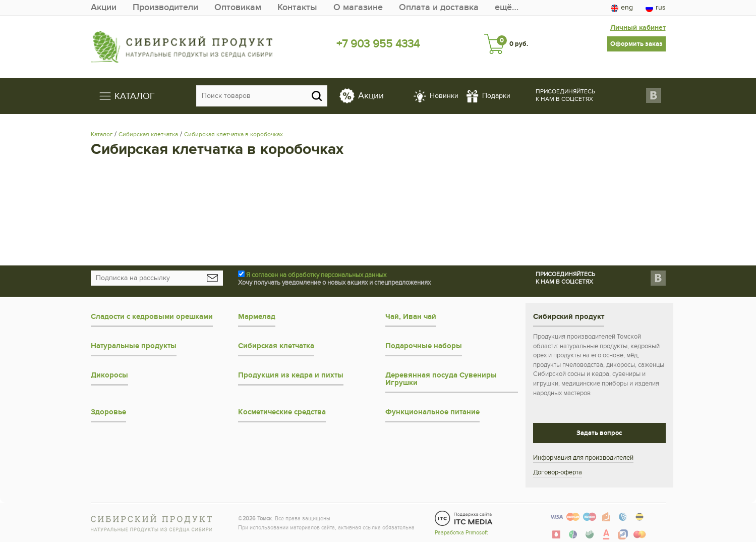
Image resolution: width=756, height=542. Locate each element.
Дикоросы (109, 375)
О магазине (358, 7)
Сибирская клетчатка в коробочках (234, 134)
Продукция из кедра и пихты (291, 375)
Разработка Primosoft (461, 533)
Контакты (297, 7)
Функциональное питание (432, 412)
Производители (165, 7)
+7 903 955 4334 (378, 44)
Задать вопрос (599, 433)
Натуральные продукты (134, 346)
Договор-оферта (558, 472)
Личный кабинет (638, 28)
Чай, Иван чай (411, 317)
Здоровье (108, 412)
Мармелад (257, 317)
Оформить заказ (636, 44)
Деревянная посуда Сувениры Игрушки (441, 379)
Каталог (102, 134)
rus (656, 8)
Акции (104, 7)
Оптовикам (238, 7)
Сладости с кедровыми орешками (152, 317)
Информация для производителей (583, 458)
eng (622, 8)
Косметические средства (282, 412)
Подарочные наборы (424, 346)
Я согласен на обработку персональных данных (316, 275)
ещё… (507, 7)
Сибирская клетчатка (148, 134)
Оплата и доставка (439, 7)
